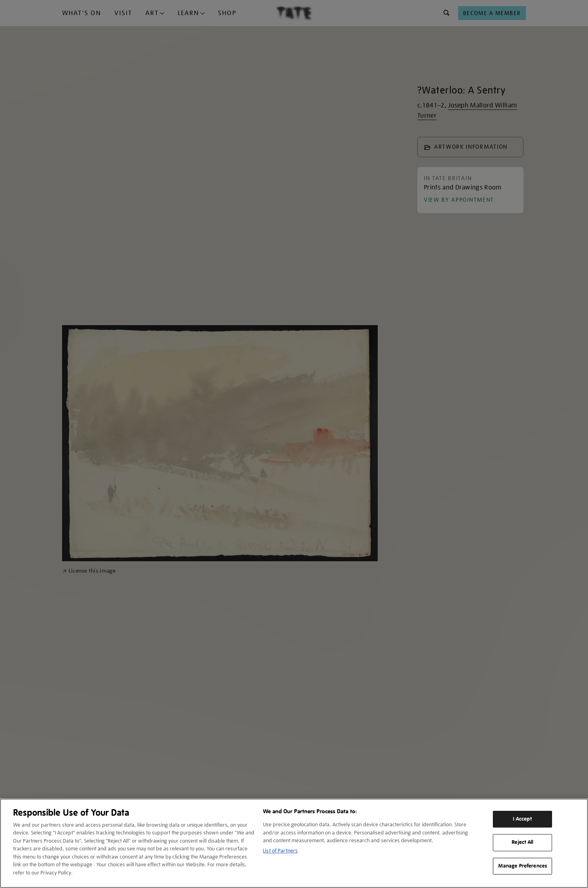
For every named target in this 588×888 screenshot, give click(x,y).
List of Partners (280, 851)
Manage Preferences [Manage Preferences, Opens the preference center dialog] (523, 866)
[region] (294, 843)
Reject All (522, 842)
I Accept (522, 819)
